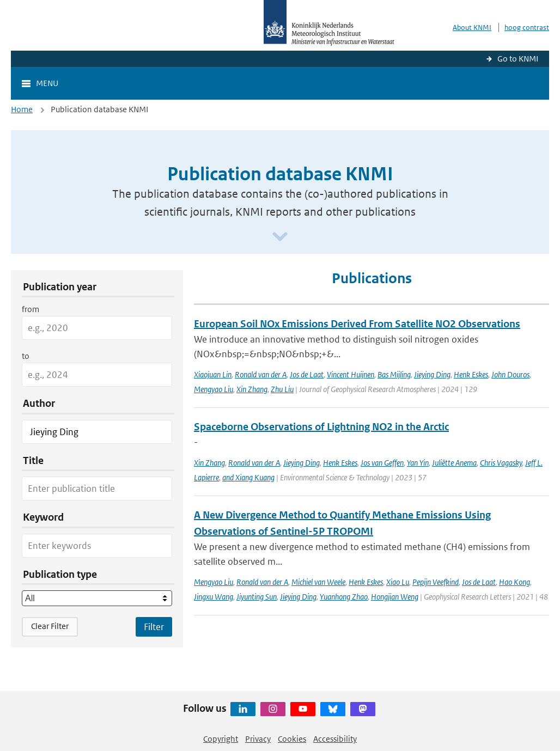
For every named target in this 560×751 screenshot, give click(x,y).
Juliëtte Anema (454, 463)
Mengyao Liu (214, 389)
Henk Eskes (471, 374)
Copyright (221, 739)
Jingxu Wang (214, 597)
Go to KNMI (518, 59)
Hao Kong (515, 582)
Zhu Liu (282, 389)
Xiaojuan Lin (213, 374)
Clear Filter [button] (50, 626)
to (26, 356)
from (31, 309)
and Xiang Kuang (248, 477)
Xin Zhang (252, 389)
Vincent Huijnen (351, 374)
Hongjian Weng (395, 597)
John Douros (510, 374)
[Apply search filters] (154, 627)
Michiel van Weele (318, 582)
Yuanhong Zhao (344, 597)
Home (22, 109)
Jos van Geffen (382, 463)
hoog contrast (527, 28)
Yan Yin (418, 463)
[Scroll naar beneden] (280, 237)
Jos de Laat (307, 374)
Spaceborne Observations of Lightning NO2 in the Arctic (321, 427)
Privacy (258, 739)
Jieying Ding (432, 374)
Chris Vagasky (501, 463)
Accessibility (335, 739)
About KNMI (472, 28)
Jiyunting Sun (257, 597)
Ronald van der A (261, 374)
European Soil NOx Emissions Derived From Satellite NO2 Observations (357, 324)
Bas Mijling (394, 374)
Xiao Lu (398, 582)
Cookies (292, 739)
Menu (47, 83)
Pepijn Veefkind (436, 582)
